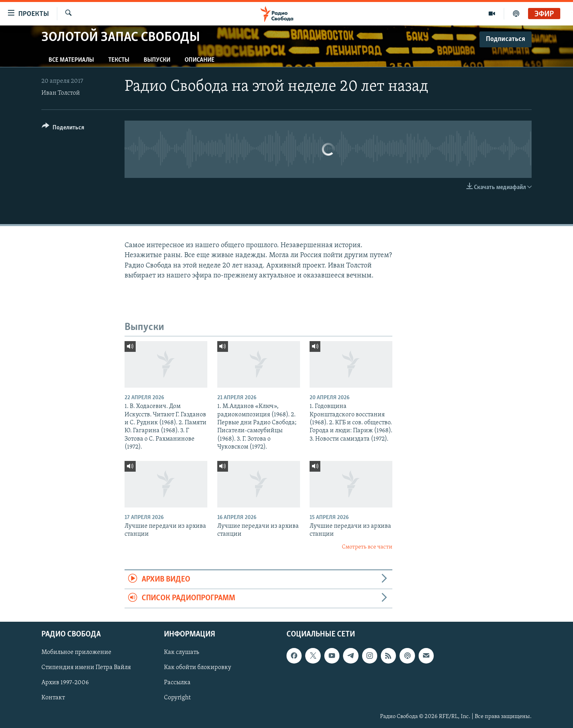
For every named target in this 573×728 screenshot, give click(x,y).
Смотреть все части (367, 547)
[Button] (63, 129)
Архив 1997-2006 (65, 683)
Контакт (53, 698)
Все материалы (71, 60)
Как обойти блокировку (198, 667)
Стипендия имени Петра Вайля (86, 667)
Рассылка (177, 683)
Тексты (119, 60)
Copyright (177, 698)
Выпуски (157, 60)
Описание (200, 60)
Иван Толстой (61, 93)
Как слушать (181, 652)
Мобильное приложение (76, 652)
